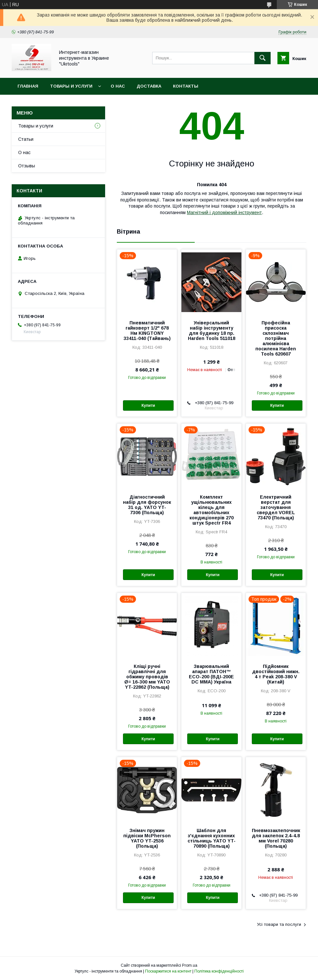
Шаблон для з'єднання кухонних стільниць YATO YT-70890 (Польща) (212, 838)
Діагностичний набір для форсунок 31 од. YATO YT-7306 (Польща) (147, 505)
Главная (28, 86)
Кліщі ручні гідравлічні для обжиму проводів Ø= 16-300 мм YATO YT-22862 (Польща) (147, 677)
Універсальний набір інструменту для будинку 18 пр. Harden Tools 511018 (212, 331)
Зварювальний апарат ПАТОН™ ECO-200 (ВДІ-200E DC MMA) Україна (211, 674)
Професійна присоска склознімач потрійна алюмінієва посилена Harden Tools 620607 (276, 338)
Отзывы (27, 166)
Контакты (186, 86)
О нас (118, 86)
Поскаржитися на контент (168, 971)
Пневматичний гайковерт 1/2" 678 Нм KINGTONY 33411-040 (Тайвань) (147, 331)
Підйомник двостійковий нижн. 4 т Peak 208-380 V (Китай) (276, 674)
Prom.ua (190, 965)
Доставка (149, 86)
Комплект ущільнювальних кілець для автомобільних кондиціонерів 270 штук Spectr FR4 (212, 510)
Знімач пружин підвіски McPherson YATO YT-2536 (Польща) (147, 838)
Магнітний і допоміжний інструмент (224, 212)
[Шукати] (263, 58)
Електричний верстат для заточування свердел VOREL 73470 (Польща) (276, 507)
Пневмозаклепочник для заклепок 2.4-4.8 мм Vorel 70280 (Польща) (276, 838)
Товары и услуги (71, 86)
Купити (148, 405)
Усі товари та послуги (279, 924)
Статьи (26, 139)
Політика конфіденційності (219, 971)
